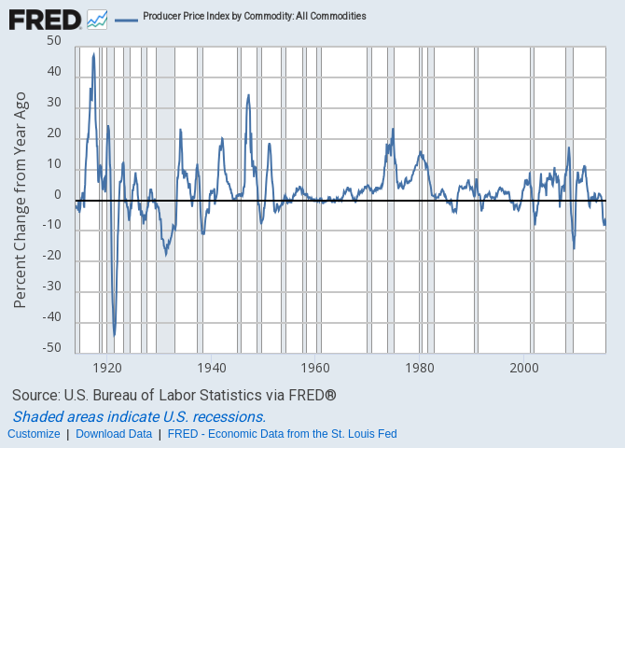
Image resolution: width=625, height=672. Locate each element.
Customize (34, 434)
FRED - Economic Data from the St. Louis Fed (283, 434)
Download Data (114, 434)
